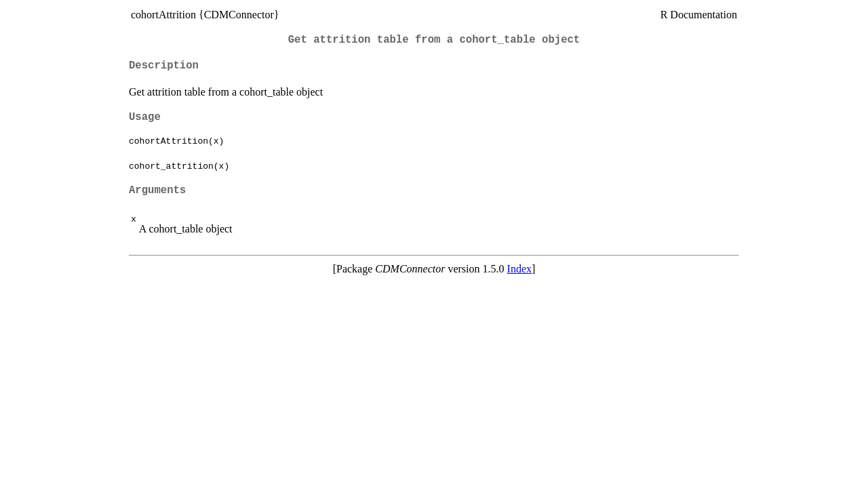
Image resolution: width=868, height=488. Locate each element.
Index (519, 269)
